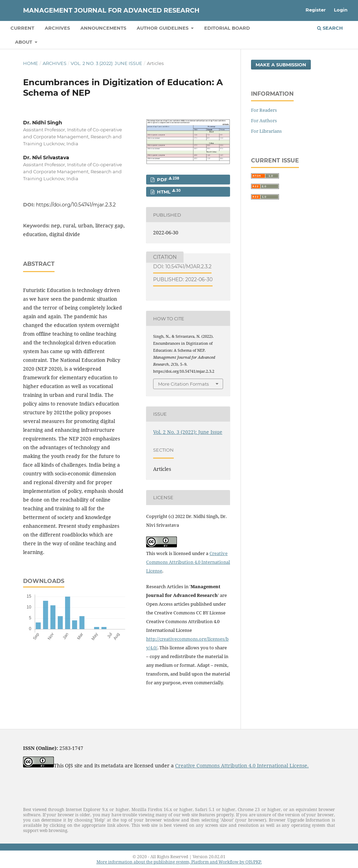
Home (31, 63)
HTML (168, 192)
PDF (167, 179)
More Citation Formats (183, 384)
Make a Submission (281, 65)
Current (22, 28)
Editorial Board (227, 28)
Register (316, 10)
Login (341, 10)
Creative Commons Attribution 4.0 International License (188, 562)
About (24, 42)
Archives (57, 28)
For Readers (264, 110)
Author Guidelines (163, 28)
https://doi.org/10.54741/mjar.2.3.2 (76, 205)
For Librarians (266, 131)
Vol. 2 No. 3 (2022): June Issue (106, 63)
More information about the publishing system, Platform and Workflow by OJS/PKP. (179, 862)
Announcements (103, 28)
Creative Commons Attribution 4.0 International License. (242, 765)
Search (330, 28)
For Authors (264, 121)
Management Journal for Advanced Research (111, 10)
